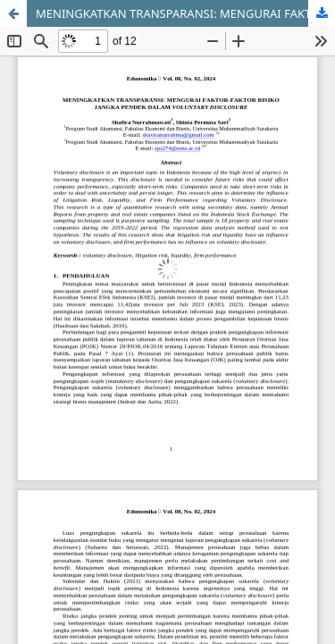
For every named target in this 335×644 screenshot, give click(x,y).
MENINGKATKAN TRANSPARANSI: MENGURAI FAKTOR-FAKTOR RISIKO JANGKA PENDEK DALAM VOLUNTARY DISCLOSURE (185, 13)
